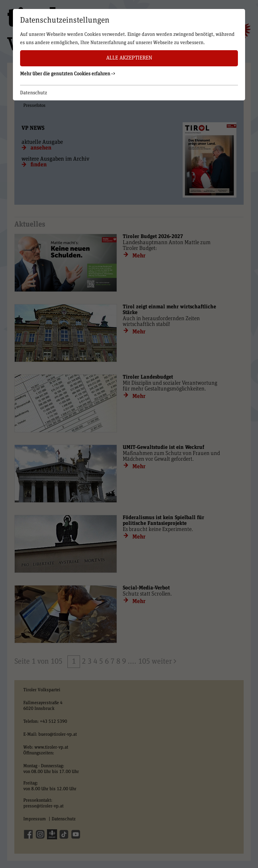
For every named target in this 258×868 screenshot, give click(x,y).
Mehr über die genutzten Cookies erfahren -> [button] (68, 74)
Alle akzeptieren (129, 58)
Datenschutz (34, 93)
